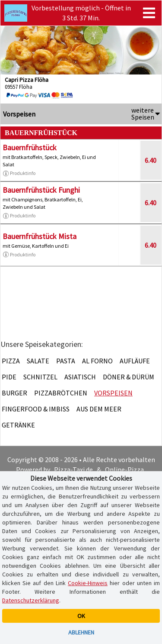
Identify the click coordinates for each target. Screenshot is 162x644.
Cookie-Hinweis (88, 583)
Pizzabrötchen (61, 393)
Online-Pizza (124, 469)
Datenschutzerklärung (31, 600)
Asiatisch (80, 377)
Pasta (66, 361)
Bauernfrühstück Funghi (41, 190)
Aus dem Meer (99, 409)
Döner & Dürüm (129, 377)
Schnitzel (40, 377)
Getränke (18, 425)
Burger (14, 393)
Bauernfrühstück (30, 147)
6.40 (151, 160)
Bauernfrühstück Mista (40, 236)
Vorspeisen (113, 393)
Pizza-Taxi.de (73, 469)
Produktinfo (19, 173)
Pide (9, 377)
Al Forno (97, 361)
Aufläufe (135, 361)
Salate (38, 361)
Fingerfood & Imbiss (36, 409)
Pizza (11, 361)
